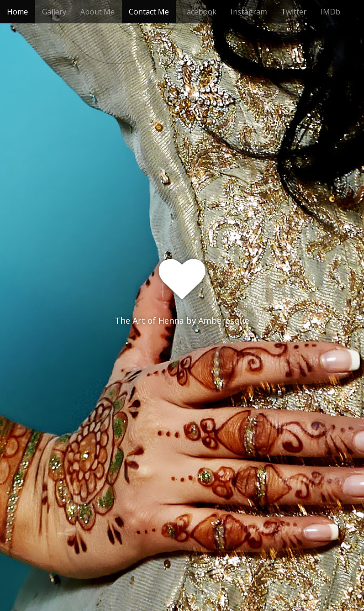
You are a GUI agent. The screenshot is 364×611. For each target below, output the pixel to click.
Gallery (54, 12)
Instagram (249, 12)
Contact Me (149, 12)
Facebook (200, 12)
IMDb (330, 12)
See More (182, 359)
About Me (98, 12)
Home (17, 12)
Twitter (294, 12)
